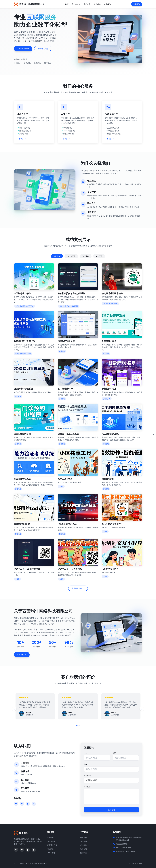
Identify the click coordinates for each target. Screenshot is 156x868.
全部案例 (57, 256)
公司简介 (83, 838)
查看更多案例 (78, 588)
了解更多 (22, 139)
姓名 (86, 753)
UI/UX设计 (51, 853)
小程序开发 (71, 256)
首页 (67, 4)
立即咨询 (137, 4)
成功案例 (83, 845)
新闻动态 (83, 849)
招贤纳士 (83, 853)
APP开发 (99, 256)
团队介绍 (83, 841)
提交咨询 (111, 810)
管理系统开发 (52, 845)
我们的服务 (76, 4)
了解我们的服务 (23, 48)
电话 (114, 753)
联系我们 (107, 4)
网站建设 (50, 849)
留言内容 (87, 787)
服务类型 (87, 775)
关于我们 (97, 4)
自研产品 (87, 4)
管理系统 (86, 256)
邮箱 (86, 764)
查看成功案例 (43, 49)
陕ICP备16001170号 (136, 864)
